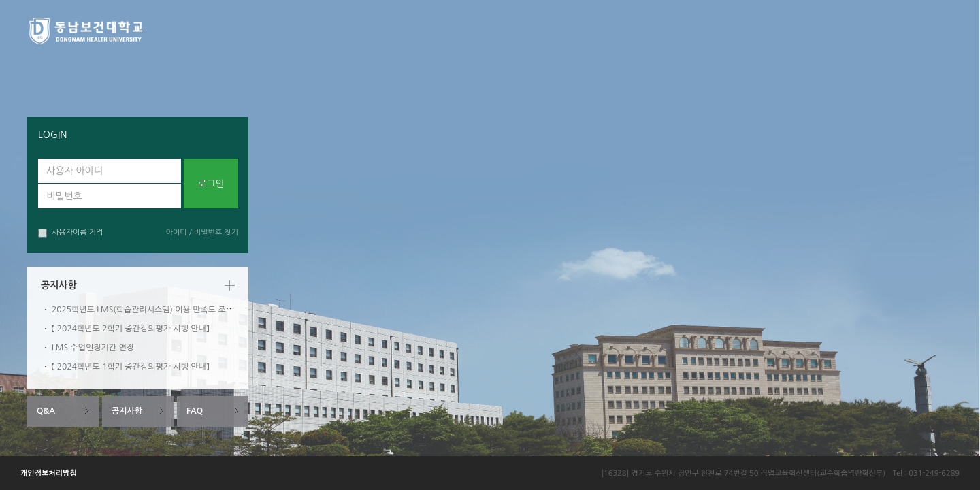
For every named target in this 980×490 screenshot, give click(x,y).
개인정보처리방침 (49, 473)
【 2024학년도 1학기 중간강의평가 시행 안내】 (130, 367)
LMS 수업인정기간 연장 (93, 348)
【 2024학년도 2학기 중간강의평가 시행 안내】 (130, 329)
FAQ (195, 411)
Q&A (46, 411)
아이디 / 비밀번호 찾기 (202, 232)
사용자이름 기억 (70, 233)
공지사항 (127, 411)
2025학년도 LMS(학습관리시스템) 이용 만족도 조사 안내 (151, 310)
